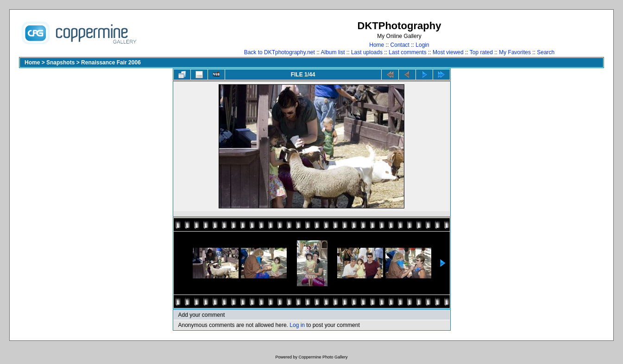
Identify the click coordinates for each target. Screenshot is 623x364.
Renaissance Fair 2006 (111, 63)
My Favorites (515, 52)
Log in (297, 325)
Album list (333, 52)
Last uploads (367, 52)
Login (422, 45)
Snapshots (60, 63)
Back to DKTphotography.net (280, 52)
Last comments (407, 52)
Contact (400, 45)
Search (546, 52)
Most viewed (448, 52)
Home (377, 45)
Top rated (481, 52)
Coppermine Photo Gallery (323, 357)
